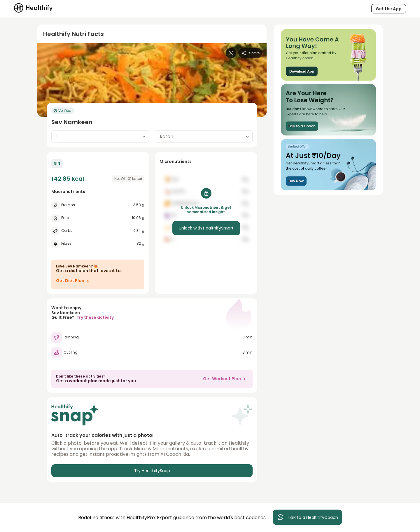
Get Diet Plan (74, 281)
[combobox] (100, 137)
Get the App (389, 9)
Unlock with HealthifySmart (206, 228)
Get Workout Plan (225, 379)
